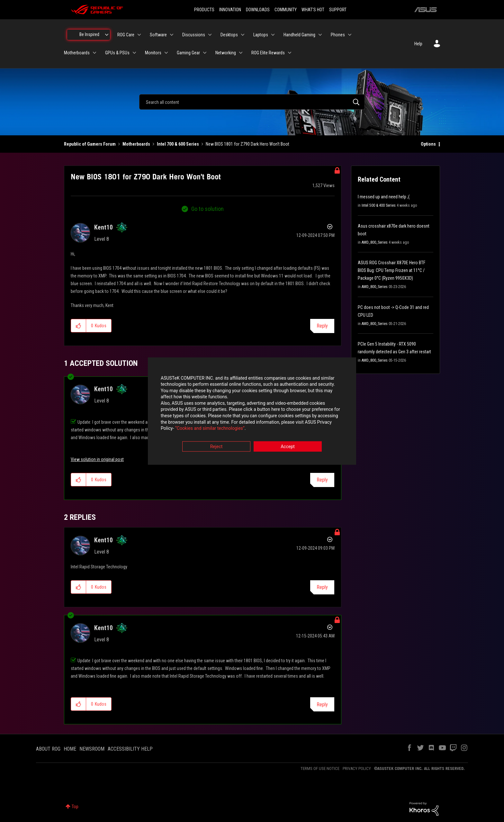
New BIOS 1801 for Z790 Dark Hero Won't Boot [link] (248, 144)
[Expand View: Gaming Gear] (205, 53)
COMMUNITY (286, 10)
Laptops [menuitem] (261, 35)
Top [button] (75, 807)
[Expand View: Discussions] (210, 35)
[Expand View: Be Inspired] (107, 35)
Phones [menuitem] (338, 35)
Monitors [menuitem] (153, 53)
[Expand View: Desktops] (243, 35)
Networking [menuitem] (226, 53)
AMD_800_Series (375, 242)
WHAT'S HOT (313, 10)
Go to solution (207, 209)
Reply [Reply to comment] (322, 480)
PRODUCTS (204, 10)
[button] (79, 326)
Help (418, 44)
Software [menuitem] (158, 35)
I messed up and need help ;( (384, 197)
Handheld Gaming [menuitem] (299, 35)
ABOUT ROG (48, 749)
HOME (70, 749)
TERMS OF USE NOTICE (320, 768)
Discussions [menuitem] (194, 35)
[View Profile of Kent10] (104, 227)
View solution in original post (97, 459)
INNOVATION (230, 10)
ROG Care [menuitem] (126, 35)
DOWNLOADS (258, 10)
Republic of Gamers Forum (90, 144)
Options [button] (428, 144)
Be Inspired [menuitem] (89, 34)
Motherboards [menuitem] (77, 53)
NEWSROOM (92, 749)
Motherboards (136, 144)
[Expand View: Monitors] (166, 53)
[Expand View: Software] (172, 35)
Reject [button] (216, 447)
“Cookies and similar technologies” (210, 429)
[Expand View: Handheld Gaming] (320, 35)
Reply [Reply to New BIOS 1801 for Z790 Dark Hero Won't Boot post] (322, 326)
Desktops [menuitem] (229, 35)
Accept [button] (288, 447)
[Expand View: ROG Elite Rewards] (290, 53)
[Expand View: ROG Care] (139, 35)
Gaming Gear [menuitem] (188, 53)
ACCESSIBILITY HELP (130, 749)
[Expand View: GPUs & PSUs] (134, 53)
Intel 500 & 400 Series (379, 205)
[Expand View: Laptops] (273, 35)
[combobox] (252, 102)
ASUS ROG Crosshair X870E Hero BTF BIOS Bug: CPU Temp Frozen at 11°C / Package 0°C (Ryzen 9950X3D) (392, 270)
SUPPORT (338, 10)
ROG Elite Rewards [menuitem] (268, 53)
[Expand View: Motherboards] (94, 53)
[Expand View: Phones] (350, 35)
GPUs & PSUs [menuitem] (117, 53)
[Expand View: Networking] (241, 53)
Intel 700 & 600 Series (178, 144)
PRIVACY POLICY (357, 768)
